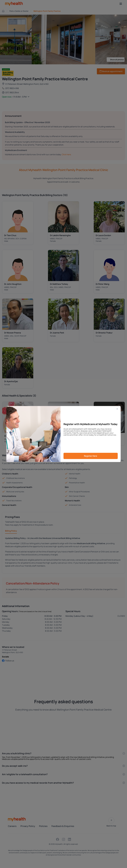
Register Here (91, 456)
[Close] (117, 409)
